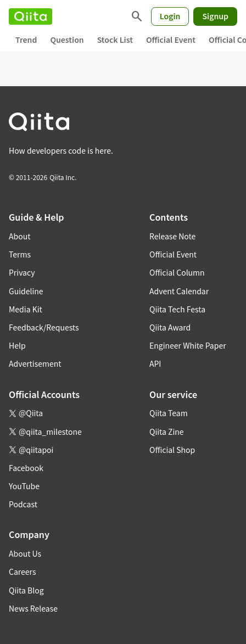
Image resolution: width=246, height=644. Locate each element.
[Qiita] (30, 16)
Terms (20, 254)
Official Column (177, 272)
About (19, 236)
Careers (22, 572)
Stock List (115, 40)
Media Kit (26, 309)
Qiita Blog (26, 590)
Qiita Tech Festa (177, 309)
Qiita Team (169, 413)
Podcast (23, 504)
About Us (25, 553)
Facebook (26, 468)
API (155, 363)
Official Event (171, 40)
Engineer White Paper (188, 345)
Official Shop (172, 450)
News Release (33, 608)
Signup (215, 16)
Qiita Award (170, 327)
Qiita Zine (167, 432)
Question (67, 40)
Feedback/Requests (44, 327)
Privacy (22, 272)
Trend (26, 40)
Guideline (26, 291)
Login (170, 16)
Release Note (172, 236)
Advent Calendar (179, 291)
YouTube (24, 486)
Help (17, 345)
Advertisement (35, 363)
